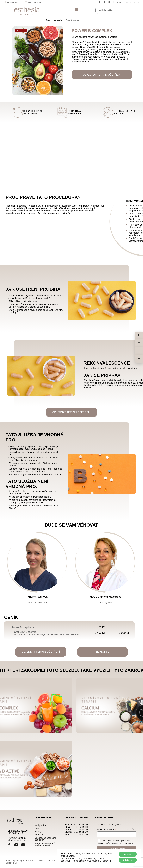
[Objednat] (139, 359)
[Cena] (139, 351)
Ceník (38, 829)
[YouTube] (23, 846)
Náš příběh (40, 826)
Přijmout (127, 854)
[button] (76, 10)
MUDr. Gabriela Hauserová (105, 597)
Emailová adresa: (107, 830)
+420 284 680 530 (14, 2)
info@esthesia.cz (34, 2)
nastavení (107, 861)
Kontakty (39, 835)
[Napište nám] (139, 343)
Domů (48, 20)
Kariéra (129, 2)
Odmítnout (127, 860)
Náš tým (120, 2)
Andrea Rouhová (37, 597)
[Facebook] (9, 846)
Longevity (58, 20)
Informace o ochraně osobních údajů (45, 845)
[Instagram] (16, 846)
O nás (137, 2)
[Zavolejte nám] (139, 335)
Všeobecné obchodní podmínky (45, 840)
